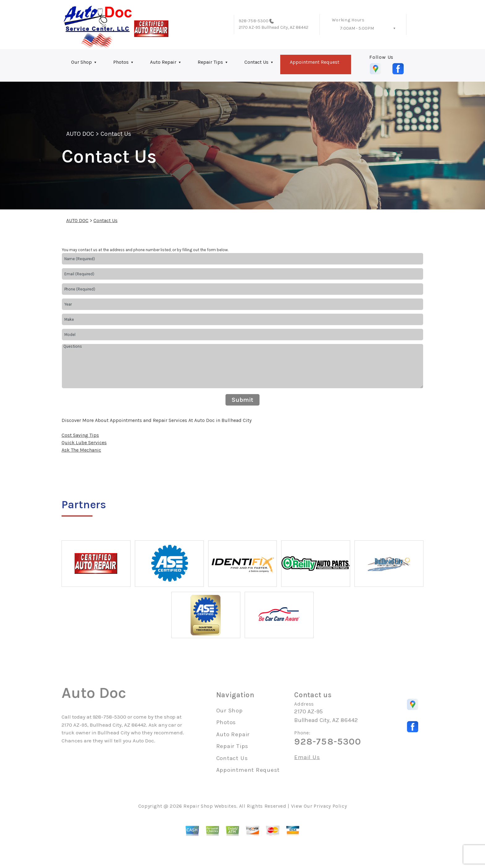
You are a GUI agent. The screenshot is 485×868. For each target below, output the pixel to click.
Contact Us (256, 62)
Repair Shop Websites (210, 806)
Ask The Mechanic (81, 450)
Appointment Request (315, 62)
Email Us (307, 757)
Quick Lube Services (84, 443)
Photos (121, 62)
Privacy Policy (330, 806)
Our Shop (82, 62)
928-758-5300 (254, 21)
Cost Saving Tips (80, 435)
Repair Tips (210, 62)
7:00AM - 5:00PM (357, 28)
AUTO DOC (80, 134)
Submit (242, 400)
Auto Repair (163, 62)
